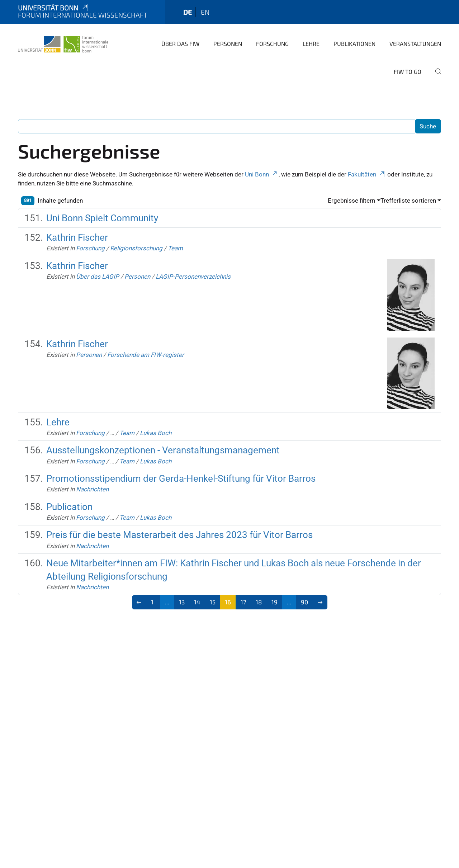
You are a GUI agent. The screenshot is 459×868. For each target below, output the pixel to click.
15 (213, 602)
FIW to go (408, 72)
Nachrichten (92, 489)
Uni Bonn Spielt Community (102, 218)
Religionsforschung (136, 248)
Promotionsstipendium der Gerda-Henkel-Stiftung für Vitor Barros (181, 478)
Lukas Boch (156, 433)
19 (275, 602)
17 (243, 602)
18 (259, 602)
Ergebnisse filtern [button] (351, 201)
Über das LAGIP (98, 277)
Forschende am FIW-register (146, 355)
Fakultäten (367, 174)
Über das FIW (180, 44)
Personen (228, 44)
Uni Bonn (262, 174)
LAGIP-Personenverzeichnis (193, 277)
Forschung (272, 44)
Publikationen (354, 44)
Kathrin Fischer (77, 237)
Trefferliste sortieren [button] (408, 201)
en (205, 12)
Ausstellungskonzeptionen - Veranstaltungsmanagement (163, 450)
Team (175, 248)
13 (182, 602)
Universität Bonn (53, 8)
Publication (69, 507)
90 (304, 602)
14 (197, 602)
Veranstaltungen (415, 44)
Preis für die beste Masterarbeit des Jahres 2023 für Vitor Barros (179, 535)
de (188, 12)
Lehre (311, 44)
